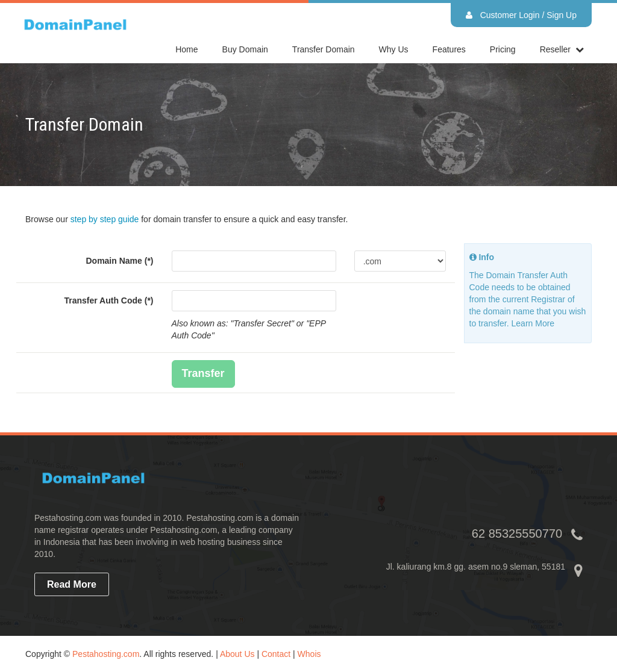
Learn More (533, 323)
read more (72, 584)
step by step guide (105, 219)
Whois (309, 654)
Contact (276, 654)
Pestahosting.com (106, 654)
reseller (555, 49)
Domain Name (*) (119, 261)
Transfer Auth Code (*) (108, 300)
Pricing (503, 49)
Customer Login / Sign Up (521, 15)
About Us (237, 654)
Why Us (394, 49)
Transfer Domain (324, 49)
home (186, 49)
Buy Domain (245, 49)
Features (449, 49)
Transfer (203, 373)
